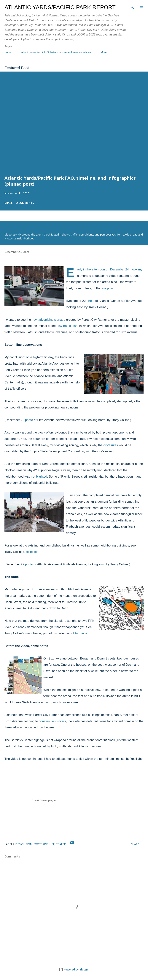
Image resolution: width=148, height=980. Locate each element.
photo (90, 301)
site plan (107, 288)
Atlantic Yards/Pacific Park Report (60, 7)
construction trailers (52, 721)
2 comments (25, 203)
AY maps (81, 633)
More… (105, 52)
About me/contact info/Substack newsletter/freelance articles (56, 52)
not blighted (39, 477)
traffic (61, 844)
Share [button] (9, 203)
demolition (24, 844)
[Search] (132, 7)
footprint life (44, 844)
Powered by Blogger (74, 969)
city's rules (111, 445)
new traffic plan (67, 326)
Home (8, 52)
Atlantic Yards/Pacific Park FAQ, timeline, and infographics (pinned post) (70, 181)
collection (32, 552)
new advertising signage (48, 320)
